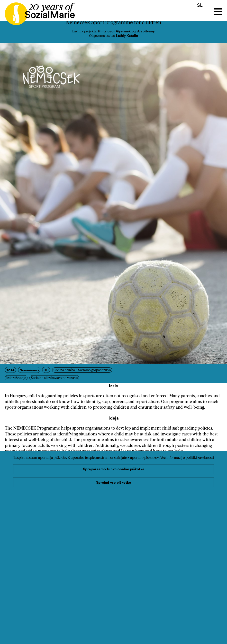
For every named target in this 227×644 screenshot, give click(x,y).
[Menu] (218, 12)
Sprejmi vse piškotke (113, 482)
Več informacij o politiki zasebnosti (187, 458)
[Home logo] (37, 12)
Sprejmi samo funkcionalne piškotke (114, 469)
